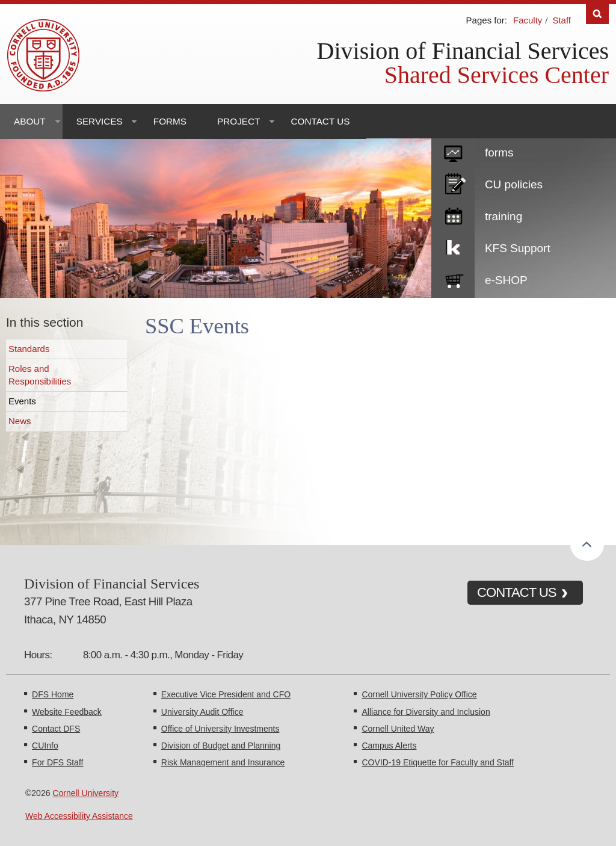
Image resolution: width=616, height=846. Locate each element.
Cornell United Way (398, 729)
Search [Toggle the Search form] (597, 14)
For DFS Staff (57, 762)
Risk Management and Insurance (223, 762)
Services (100, 121)
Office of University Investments (220, 729)
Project (239, 121)
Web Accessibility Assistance (79, 816)
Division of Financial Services (463, 51)
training (504, 216)
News (20, 421)
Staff (562, 20)
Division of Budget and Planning (221, 746)
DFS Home (53, 694)
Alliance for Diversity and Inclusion (426, 712)
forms (499, 153)
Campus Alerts (389, 746)
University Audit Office (202, 712)
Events (22, 401)
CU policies (514, 184)
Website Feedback (67, 712)
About (30, 121)
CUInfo (45, 746)
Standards (29, 349)
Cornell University (85, 793)
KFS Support (518, 248)
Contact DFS (56, 729)
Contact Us (320, 121)
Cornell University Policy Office (419, 694)
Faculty (528, 20)
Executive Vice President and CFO (226, 694)
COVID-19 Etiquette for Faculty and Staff (438, 762)
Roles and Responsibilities (40, 375)
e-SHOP (506, 280)
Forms (170, 121)
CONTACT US (517, 592)
